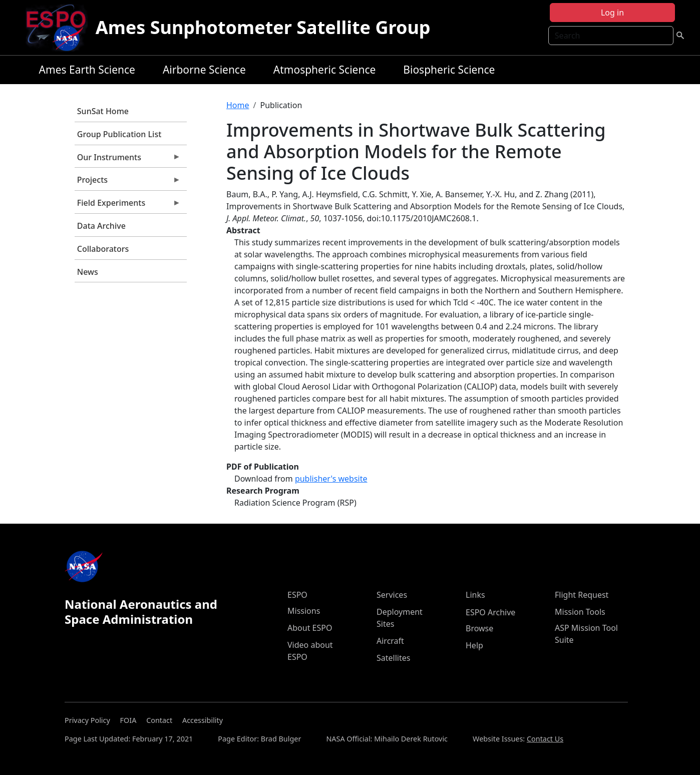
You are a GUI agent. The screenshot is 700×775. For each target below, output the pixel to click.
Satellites (393, 658)
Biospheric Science (449, 70)
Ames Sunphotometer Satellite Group (263, 27)
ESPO (297, 595)
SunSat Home (103, 111)
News (88, 272)
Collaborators (103, 249)
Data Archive (101, 226)
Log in (612, 13)
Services (392, 595)
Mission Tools (580, 612)
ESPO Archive (490, 612)
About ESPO (310, 628)
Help (474, 645)
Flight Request (582, 595)
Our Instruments (128, 160)
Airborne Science (204, 70)
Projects (128, 182)
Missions (304, 611)
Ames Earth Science (87, 70)
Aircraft (390, 641)
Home (238, 105)
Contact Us (545, 739)
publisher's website (331, 479)
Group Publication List (119, 134)
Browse (479, 628)
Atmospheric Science (325, 70)
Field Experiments (128, 205)
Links (475, 595)
